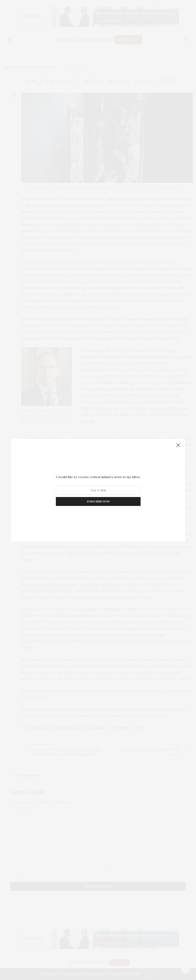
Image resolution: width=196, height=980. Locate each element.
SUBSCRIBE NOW (98, 501)
